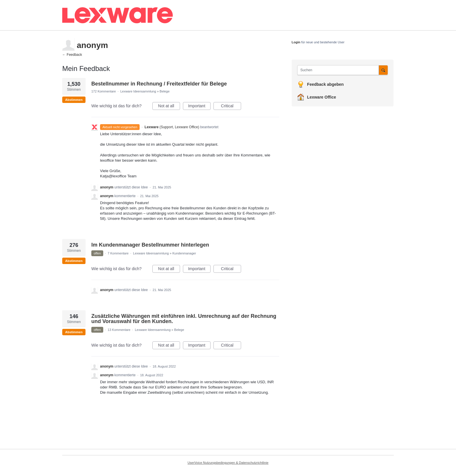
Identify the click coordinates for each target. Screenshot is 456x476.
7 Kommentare (118, 253)
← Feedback (72, 55)
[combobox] (340, 70)
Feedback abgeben (325, 84)
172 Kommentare (104, 91)
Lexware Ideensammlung (138, 91)
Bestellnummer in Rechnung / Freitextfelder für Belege (159, 84)
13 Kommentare (119, 330)
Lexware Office (322, 97)
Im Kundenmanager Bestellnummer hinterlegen (150, 245)
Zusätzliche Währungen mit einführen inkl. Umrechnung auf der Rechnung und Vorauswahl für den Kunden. (184, 319)
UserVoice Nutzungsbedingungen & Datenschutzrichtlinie (228, 463)
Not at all (169, 107)
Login (296, 42)
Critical (231, 107)
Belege (165, 91)
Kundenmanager (184, 253)
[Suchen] (383, 70)
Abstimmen (74, 100)
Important (199, 107)
